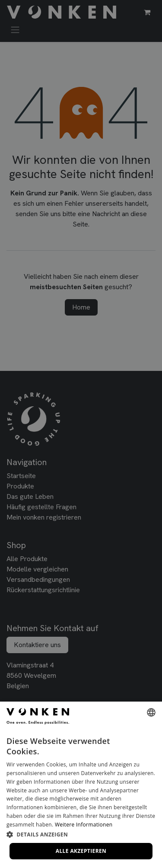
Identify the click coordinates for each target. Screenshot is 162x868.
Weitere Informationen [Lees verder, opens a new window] (84, 825)
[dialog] (81, 785)
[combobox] (151, 712)
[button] (81, 834)
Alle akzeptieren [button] (81, 851)
